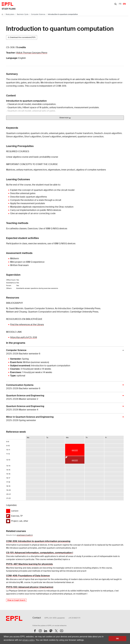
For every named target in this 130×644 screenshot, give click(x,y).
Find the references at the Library (27, 325)
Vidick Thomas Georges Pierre (32, 53)
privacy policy (28, 640)
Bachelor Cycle (23, 14)
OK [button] (117, 639)
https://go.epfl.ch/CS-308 (24, 337)
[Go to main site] (3, 14)
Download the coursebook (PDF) (22, 37)
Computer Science (38, 14)
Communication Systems (64, 387)
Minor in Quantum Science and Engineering (64, 419)
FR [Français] (120, 4)
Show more (65, 118)
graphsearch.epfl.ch (25, 535)
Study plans (9, 9)
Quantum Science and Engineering (64, 397)
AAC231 (75, 450)
